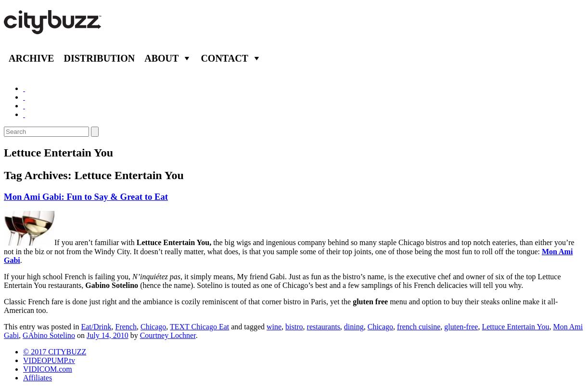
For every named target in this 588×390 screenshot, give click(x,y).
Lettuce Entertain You (515, 327)
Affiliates (38, 378)
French (126, 327)
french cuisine (419, 327)
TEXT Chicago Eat (199, 327)
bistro (294, 327)
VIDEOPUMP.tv (49, 360)
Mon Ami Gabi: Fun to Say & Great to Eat (86, 197)
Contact (224, 58)
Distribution (99, 58)
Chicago (153, 327)
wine (274, 327)
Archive (31, 58)
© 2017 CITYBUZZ (55, 352)
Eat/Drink (96, 327)
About (161, 58)
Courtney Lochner (168, 335)
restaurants (324, 327)
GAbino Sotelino (49, 335)
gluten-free (461, 327)
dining (354, 327)
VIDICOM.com (48, 369)
